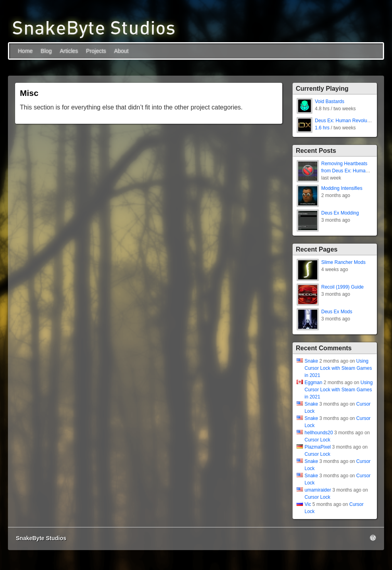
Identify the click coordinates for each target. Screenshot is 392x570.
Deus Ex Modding (340, 213)
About (121, 51)
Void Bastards (330, 102)
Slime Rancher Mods (343, 262)
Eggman (313, 383)
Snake (311, 361)
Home (25, 51)
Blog (46, 51)
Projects (96, 51)
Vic (308, 504)
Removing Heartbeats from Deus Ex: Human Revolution (345, 171)
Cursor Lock (317, 440)
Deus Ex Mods (337, 312)
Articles (69, 51)
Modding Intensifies (342, 188)
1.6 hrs (322, 128)
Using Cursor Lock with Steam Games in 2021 (338, 368)
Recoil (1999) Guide (343, 287)
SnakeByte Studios (41, 538)
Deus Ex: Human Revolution (345, 121)
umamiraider (318, 490)
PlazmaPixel (318, 447)
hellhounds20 (319, 433)
